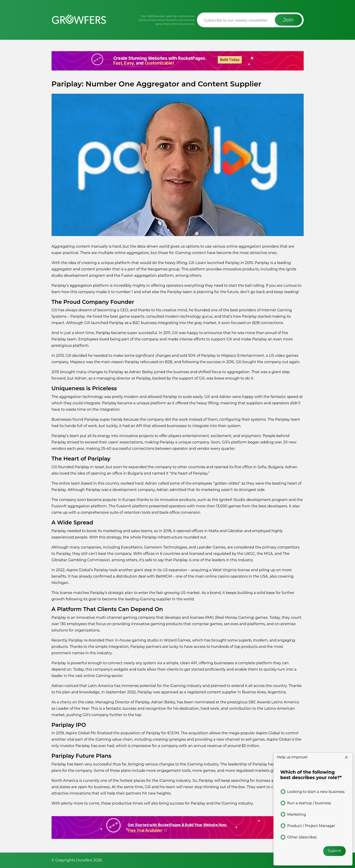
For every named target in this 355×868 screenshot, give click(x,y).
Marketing (296, 814)
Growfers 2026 (89, 860)
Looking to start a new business (316, 792)
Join (288, 20)
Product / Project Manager (311, 826)
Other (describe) (302, 837)
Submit (334, 851)
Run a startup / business (309, 803)
